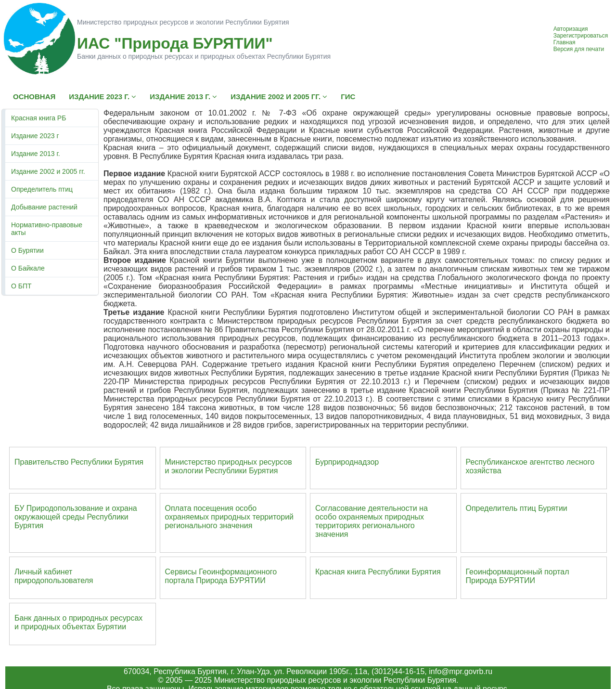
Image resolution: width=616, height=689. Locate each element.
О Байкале (28, 268)
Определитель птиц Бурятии (517, 508)
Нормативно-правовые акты (47, 229)
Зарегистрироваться (581, 36)
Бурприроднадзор (347, 462)
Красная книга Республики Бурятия (378, 572)
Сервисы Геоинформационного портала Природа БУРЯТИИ (221, 576)
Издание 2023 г (35, 136)
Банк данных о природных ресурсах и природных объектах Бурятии (78, 622)
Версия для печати (579, 49)
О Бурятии (27, 250)
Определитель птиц (42, 189)
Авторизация (571, 29)
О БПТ (21, 286)
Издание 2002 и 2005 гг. (48, 171)
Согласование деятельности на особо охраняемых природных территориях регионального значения (372, 521)
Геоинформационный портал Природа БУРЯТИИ (518, 576)
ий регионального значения (230, 521)
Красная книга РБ (38, 118)
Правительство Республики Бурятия (79, 462)
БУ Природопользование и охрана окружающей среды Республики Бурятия (76, 517)
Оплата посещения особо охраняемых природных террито (223, 513)
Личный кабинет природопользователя (54, 576)
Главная (565, 42)
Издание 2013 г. (36, 154)
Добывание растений (44, 207)
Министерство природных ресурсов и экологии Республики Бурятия (229, 466)
